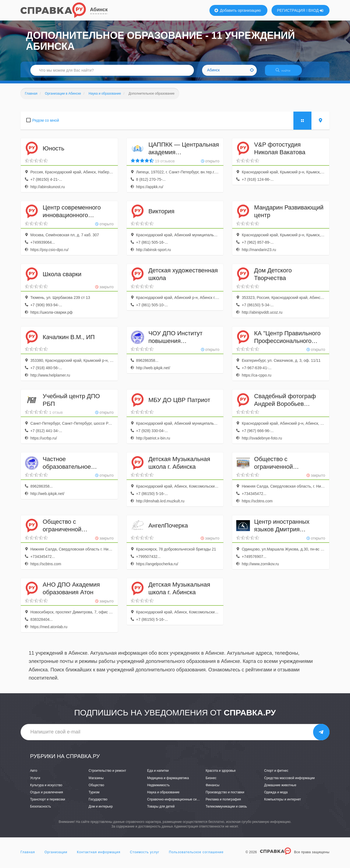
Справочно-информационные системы (177, 803)
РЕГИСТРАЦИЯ (291, 10)
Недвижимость (158, 788)
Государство (98, 803)
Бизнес (211, 781)
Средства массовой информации (289, 781)
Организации (56, 855)
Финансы (212, 788)
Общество (96, 788)
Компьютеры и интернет (283, 803)
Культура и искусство (46, 788)
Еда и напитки (158, 774)
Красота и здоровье (221, 774)
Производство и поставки (225, 796)
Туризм (94, 796)
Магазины (96, 781)
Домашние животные (280, 788)
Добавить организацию (238, 10)
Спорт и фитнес (276, 774)
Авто (34, 774)
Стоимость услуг (145, 855)
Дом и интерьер (101, 810)
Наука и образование (163, 796)
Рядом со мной (46, 124)
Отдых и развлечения (46, 796)
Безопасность (41, 810)
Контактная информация (99, 855)
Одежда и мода (276, 796)
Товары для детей (161, 810)
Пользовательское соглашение (196, 855)
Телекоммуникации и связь (226, 810)
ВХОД (316, 10)
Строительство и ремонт (107, 774)
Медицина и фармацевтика (168, 781)
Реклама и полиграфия (223, 803)
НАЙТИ (286, 72)
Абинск (99, 10)
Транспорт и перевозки (48, 803)
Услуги (35, 781)
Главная (28, 855)
